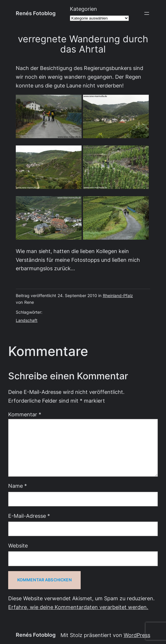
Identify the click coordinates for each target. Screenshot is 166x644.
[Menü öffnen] (147, 13)
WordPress (137, 635)
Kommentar (25, 414)
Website (18, 546)
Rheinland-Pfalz (118, 296)
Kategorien (83, 9)
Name (18, 486)
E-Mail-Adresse (29, 516)
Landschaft (27, 320)
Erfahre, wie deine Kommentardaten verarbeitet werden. (78, 607)
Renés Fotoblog (36, 13)
